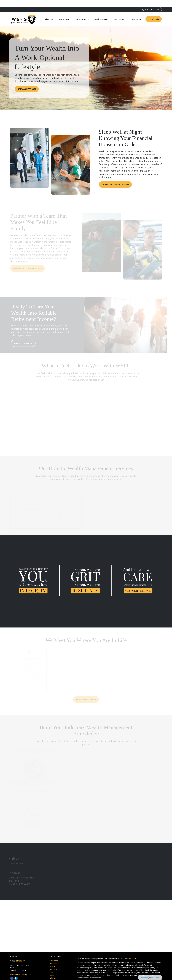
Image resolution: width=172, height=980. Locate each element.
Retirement (54, 954)
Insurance (54, 962)
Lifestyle (53, 971)
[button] (49, 12)
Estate (52, 959)
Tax (51, 965)
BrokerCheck (131, 951)
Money (52, 968)
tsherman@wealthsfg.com (20, 967)
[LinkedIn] (16, 971)
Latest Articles (55, 974)
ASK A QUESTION (150, 2)
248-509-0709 (21, 954)
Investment (54, 956)
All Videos (54, 976)
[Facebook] (12, 971)
